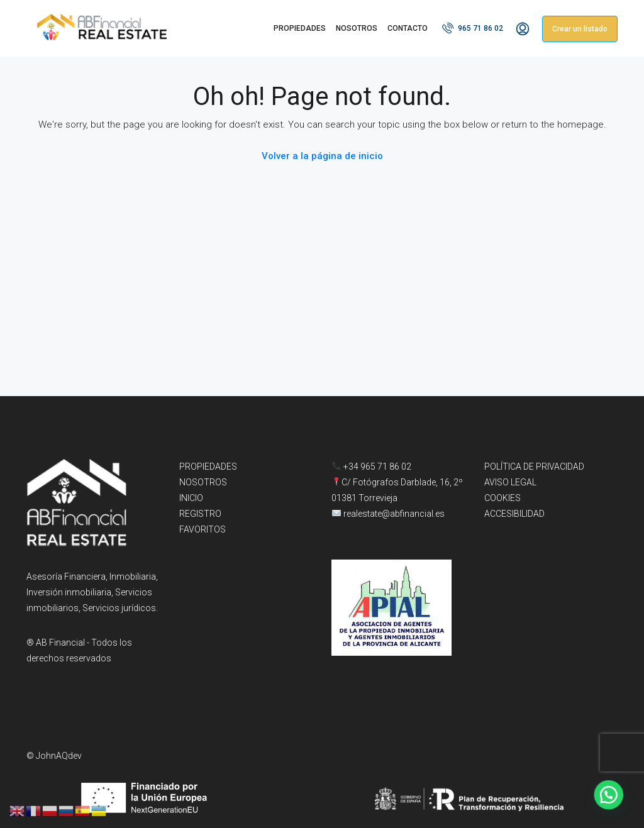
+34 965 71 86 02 (372, 466)
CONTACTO (408, 28)
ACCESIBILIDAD (514, 514)
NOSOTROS (357, 28)
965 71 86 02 (473, 28)
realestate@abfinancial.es (394, 514)
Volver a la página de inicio (322, 156)
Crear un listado (580, 29)
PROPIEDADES (300, 28)
